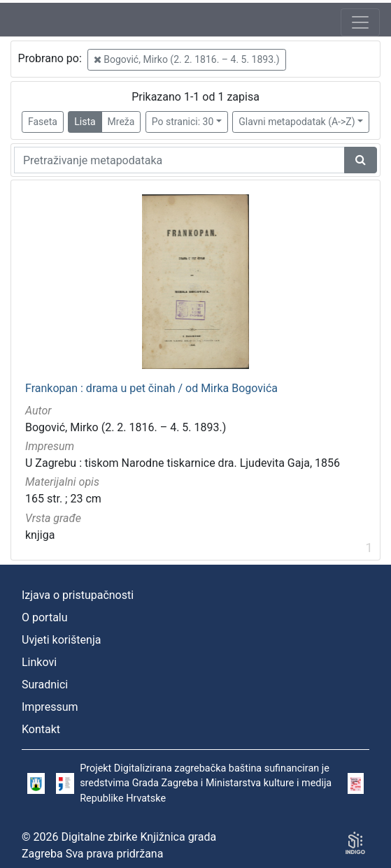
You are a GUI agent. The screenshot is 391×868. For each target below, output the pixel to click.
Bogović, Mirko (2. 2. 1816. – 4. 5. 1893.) (187, 59)
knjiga (40, 535)
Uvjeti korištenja (61, 640)
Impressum (50, 707)
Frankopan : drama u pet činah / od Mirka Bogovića (151, 389)
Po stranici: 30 (183, 122)
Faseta (43, 122)
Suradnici (45, 685)
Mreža (121, 122)
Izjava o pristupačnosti (78, 595)
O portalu (45, 617)
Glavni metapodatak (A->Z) (297, 122)
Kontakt (41, 729)
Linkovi (39, 662)
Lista (85, 122)
